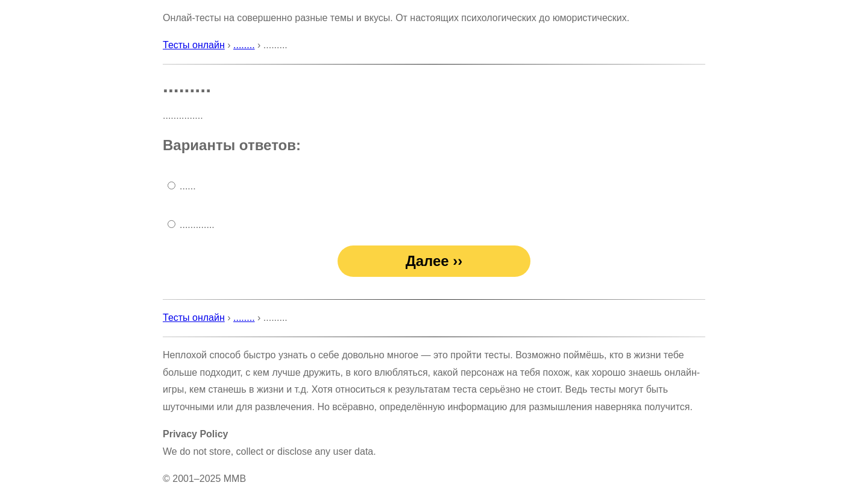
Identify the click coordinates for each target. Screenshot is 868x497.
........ (244, 45)
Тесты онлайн (194, 45)
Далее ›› (434, 261)
